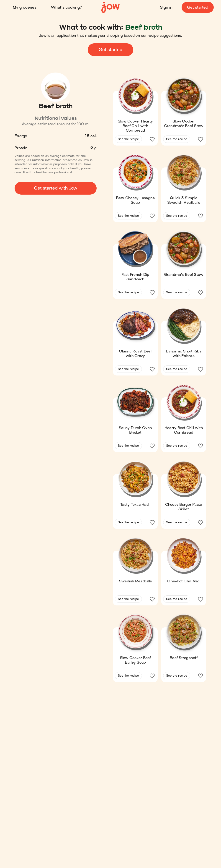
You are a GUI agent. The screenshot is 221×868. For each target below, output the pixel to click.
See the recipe (128, 139)
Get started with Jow (56, 188)
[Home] (110, 7)
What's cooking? (67, 7)
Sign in (166, 7)
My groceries (25, 7)
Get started (198, 7)
